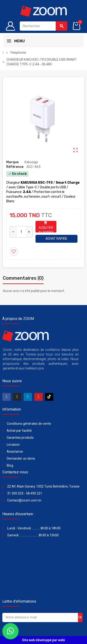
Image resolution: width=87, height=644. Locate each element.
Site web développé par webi (43, 640)
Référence (15, 167)
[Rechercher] (43, 26)
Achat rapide (56, 239)
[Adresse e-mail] (40, 617)
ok (80, 617)
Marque (12, 162)
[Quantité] (21, 232)
